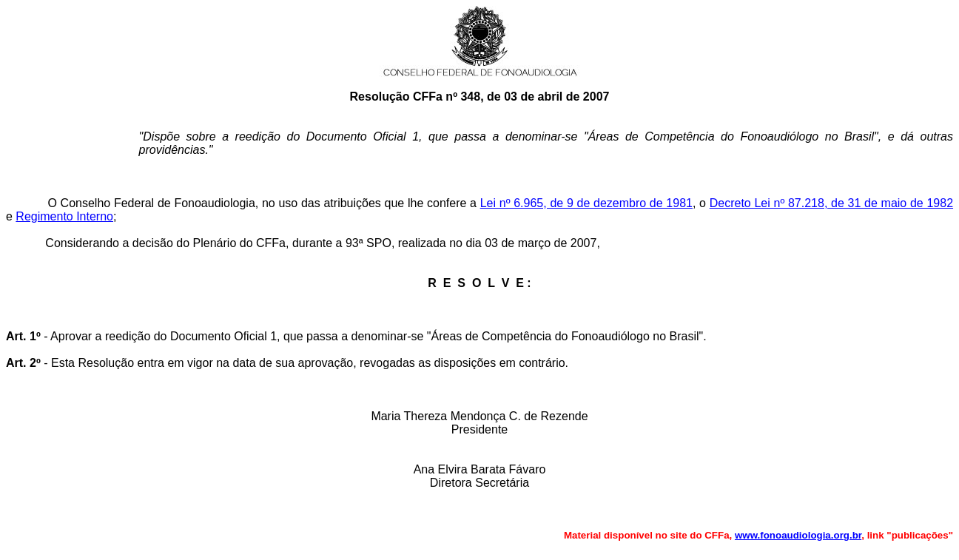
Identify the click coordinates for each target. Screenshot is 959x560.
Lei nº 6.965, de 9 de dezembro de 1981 (586, 203)
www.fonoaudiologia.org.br (798, 535)
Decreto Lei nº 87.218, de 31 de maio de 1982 (831, 203)
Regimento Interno (64, 216)
